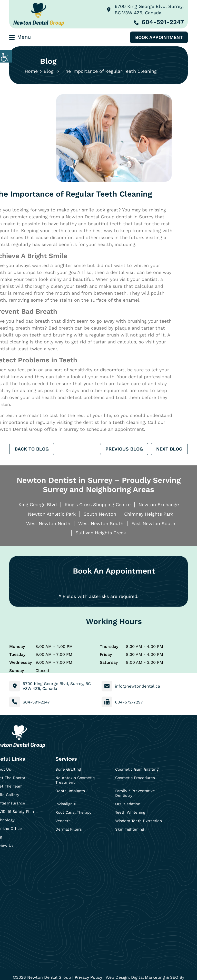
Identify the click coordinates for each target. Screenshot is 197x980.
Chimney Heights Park (149, 514)
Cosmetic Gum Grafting (137, 769)
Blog (49, 71)
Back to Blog (32, 449)
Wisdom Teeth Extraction (139, 821)
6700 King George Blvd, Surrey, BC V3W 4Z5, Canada (145, 9)
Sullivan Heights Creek (101, 533)
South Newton (100, 514)
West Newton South (101, 523)
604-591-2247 (159, 22)
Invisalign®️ (66, 804)
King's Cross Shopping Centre (98, 504)
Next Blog (169, 449)
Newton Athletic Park (52, 514)
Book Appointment (159, 37)
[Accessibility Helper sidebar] (6, 56)
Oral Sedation (128, 804)
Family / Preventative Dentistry (135, 793)
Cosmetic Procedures (135, 778)
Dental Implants (70, 791)
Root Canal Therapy (73, 812)
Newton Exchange (159, 504)
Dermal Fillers (69, 829)
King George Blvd (38, 504)
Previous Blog (124, 449)
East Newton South (153, 523)
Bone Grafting (68, 769)
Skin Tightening (130, 829)
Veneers (63, 821)
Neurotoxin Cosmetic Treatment (75, 780)
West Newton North (48, 523)
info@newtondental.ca (137, 686)
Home (31, 71)
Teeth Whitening (130, 812)
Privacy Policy (88, 977)
